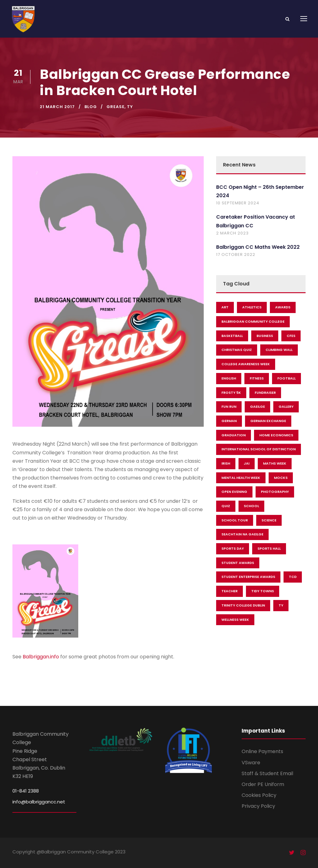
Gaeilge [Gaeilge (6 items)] (257, 407)
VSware (251, 763)
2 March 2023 (232, 233)
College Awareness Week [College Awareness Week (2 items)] (246, 364)
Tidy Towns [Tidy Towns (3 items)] (263, 591)
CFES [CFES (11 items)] (291, 336)
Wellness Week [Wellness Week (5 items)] (235, 620)
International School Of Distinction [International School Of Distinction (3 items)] (259, 449)
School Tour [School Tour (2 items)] (235, 520)
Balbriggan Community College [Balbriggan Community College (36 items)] (253, 321)
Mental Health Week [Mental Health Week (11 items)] (241, 478)
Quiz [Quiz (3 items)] (226, 506)
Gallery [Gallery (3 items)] (286, 407)
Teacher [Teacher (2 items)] (229, 591)
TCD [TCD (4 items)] (293, 577)
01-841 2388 (26, 791)
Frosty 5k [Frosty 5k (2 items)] (231, 393)
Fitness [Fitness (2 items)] (257, 378)
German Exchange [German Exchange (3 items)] (268, 421)
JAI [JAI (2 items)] (247, 463)
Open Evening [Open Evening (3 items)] (234, 492)
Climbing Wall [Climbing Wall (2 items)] (279, 350)
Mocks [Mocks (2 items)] (281, 478)
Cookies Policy (259, 795)
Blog (91, 107)
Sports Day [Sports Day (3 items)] (233, 548)
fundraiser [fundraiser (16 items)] (265, 393)
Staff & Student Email (267, 773)
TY (130, 107)
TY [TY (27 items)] (281, 605)
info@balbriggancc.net (39, 802)
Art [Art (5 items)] (225, 307)
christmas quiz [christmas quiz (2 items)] (237, 350)
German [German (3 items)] (229, 421)
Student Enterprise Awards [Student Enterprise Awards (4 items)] (248, 577)
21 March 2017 (57, 107)
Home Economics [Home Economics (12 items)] (276, 435)
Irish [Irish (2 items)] (226, 463)
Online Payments (262, 751)
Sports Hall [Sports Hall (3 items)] (269, 548)
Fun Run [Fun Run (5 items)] (229, 407)
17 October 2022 (236, 254)
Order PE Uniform (263, 784)
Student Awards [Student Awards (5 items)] (238, 563)
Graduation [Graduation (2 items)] (234, 435)
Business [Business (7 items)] (265, 336)
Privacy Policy (258, 806)
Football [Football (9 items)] (286, 378)
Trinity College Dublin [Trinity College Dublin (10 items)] (243, 605)
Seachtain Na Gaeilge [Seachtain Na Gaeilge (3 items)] (242, 534)
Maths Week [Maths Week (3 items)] (275, 463)
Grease (116, 107)
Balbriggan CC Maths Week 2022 (258, 247)
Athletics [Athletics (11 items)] (252, 307)
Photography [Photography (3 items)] (275, 492)
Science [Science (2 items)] (269, 520)
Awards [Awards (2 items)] (283, 307)
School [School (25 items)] (251, 506)
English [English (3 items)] (229, 378)
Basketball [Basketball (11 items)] (232, 336)
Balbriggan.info (41, 657)
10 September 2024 (238, 203)
